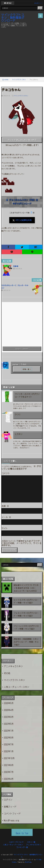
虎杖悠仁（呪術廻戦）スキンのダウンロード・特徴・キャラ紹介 (26, 642)
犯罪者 (16, 266)
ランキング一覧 (22, 847)
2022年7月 (9, 744)
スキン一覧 (31, 842)
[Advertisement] (22, 52)
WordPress (28, 862)
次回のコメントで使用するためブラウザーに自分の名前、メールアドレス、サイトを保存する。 (22, 543)
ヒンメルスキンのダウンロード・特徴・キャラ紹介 (26, 601)
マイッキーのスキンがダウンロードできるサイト (27, 395)
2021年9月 (9, 765)
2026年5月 (9, 703)
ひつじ (18, 414)
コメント (6, 473)
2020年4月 (9, 779)
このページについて (16, 842)
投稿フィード (10, 807)
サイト (5, 528)
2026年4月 (9, 710)
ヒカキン (19, 434)
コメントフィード (12, 813)
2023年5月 (9, 724)
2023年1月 (9, 731)
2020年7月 (9, 772)
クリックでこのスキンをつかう (22, 140)
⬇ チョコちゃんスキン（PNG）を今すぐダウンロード (22, 202)
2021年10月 (9, 758)
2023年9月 (9, 717)
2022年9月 (9, 737)
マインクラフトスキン (21, 96)
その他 (7, 673)
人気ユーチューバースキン (17, 687)
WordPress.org (11, 820)
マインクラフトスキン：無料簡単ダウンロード (13, 18)
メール (6, 517)
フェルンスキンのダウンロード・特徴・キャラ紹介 (26, 614)
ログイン (8, 800)
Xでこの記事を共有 (22, 220)
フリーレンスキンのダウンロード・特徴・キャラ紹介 (26, 627)
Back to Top (22, 833)
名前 (5, 506)
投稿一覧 (26, 369)
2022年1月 (9, 751)
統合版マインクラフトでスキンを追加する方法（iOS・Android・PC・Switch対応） (26, 588)
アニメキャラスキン (13, 666)
